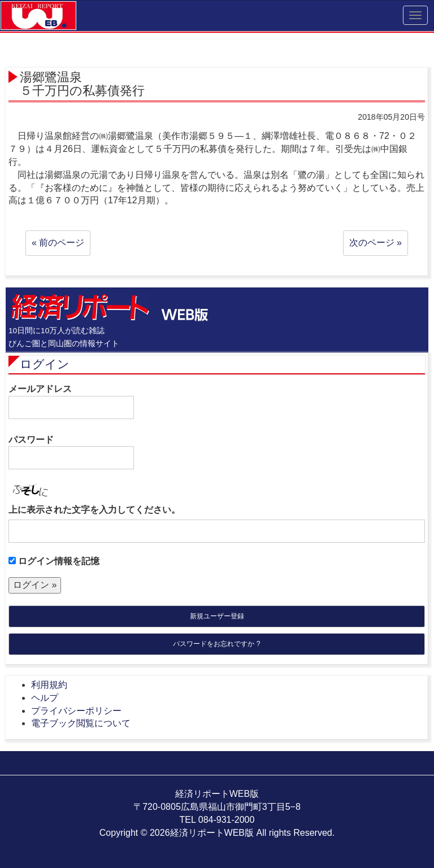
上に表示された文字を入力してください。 (94, 510)
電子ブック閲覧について (81, 723)
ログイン (45, 364)
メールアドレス (71, 402)
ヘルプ (45, 698)
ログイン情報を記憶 (54, 561)
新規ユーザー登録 (217, 616)
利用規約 (49, 685)
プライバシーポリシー (76, 711)
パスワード (71, 452)
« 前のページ (58, 243)
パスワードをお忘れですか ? (216, 644)
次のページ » (376, 243)
